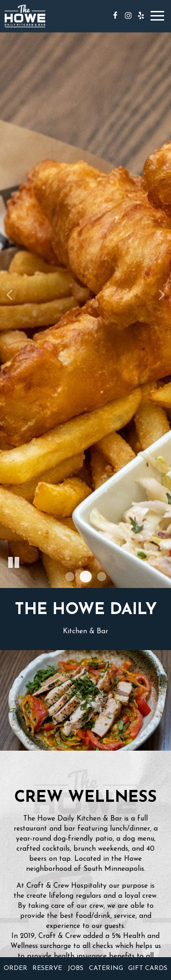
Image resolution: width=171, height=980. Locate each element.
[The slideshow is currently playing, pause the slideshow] (14, 563)
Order (16, 968)
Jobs (75, 968)
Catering (106, 968)
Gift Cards (148, 968)
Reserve (47, 968)
